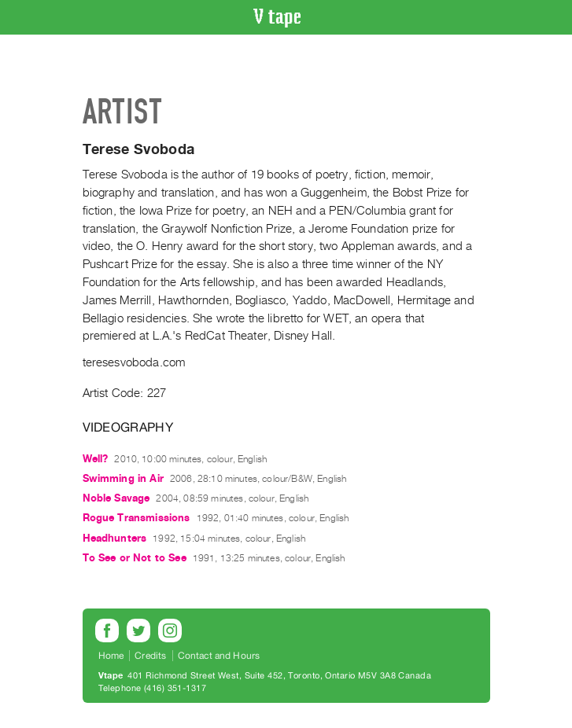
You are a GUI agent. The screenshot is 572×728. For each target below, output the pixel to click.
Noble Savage (116, 498)
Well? (96, 459)
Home (111, 656)
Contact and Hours (219, 656)
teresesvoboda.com (134, 362)
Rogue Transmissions (137, 518)
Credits (150, 656)
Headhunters (115, 538)
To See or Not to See (135, 558)
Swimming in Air (123, 478)
